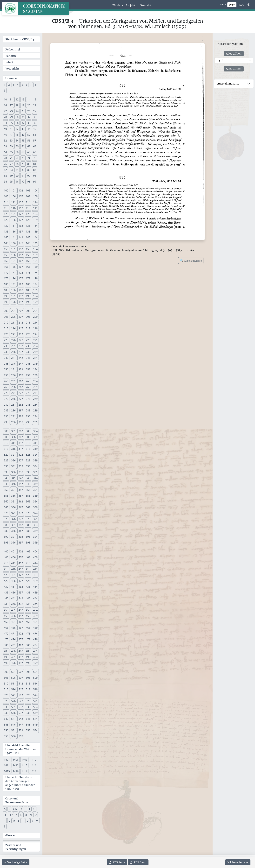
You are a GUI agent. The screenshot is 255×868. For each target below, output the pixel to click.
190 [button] (6, 296)
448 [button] (28, 604)
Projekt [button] (131, 5)
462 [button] (21, 622)
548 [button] (28, 725)
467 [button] (21, 628)
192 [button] (21, 296)
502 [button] (21, 672)
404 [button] (35, 551)
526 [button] (13, 701)
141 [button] (13, 237)
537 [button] (21, 713)
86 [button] (29, 170)
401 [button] (13, 551)
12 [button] (17, 99)
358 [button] (28, 496)
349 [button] (35, 484)
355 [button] (6, 496)
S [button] (19, 821)
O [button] (36, 815)
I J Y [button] (11, 815)
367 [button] (21, 507)
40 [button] (5, 129)
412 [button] (21, 563)
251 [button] (13, 369)
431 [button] (13, 587)
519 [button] (35, 689)
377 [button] (21, 519)
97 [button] (23, 182)
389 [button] (35, 531)
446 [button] (13, 604)
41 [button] (11, 129)
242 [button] (21, 358)
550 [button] (6, 730)
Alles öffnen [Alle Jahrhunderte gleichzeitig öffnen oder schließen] (234, 54)
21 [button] (35, 105)
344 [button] (35, 478)
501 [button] (13, 672)
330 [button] (6, 466)
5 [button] (22, 85)
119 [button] (35, 208)
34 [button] (5, 123)
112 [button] (21, 202)
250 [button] (6, 369)
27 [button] (35, 111)
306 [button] (13, 437)
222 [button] (21, 334)
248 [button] (28, 364)
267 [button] (21, 387)
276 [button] (13, 399)
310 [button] (6, 443)
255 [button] (6, 375)
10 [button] (5, 99)
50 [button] (29, 135)
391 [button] (13, 537)
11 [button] (11, 99)
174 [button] (35, 273)
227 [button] (21, 340)
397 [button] (21, 543)
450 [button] (6, 610)
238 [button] (28, 352)
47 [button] (11, 135)
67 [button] (23, 152)
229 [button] (35, 340)
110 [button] (6, 202)
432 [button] (21, 587)
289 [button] (35, 410)
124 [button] (35, 214)
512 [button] (21, 684)
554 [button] (35, 730)
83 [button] (11, 170)
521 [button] (13, 695)
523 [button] (28, 695)
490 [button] (6, 657)
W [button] (37, 821)
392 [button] (21, 537)
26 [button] (29, 111)
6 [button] (27, 85)
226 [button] (13, 340)
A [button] (5, 809)
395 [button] (6, 543)
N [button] (31, 815)
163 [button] (28, 261)
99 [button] (35, 182)
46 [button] (5, 135)
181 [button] (13, 284)
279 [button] (35, 399)
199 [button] (35, 302)
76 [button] (5, 164)
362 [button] (21, 501)
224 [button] (35, 334)
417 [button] (21, 569)
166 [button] (13, 267)
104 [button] (35, 191)
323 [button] (28, 455)
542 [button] (21, 719)
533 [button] (28, 707)
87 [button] (35, 170)
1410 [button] (33, 760)
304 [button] (35, 431)
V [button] (32, 821)
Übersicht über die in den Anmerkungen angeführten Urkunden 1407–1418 (20, 783)
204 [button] (35, 311)
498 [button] (28, 663)
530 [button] (6, 707)
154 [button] (35, 249)
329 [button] (35, 460)
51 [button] (35, 135)
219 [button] (35, 328)
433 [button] (28, 587)
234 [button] (35, 346)
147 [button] (21, 243)
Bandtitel (11, 56)
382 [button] (21, 525)
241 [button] (13, 358)
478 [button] (28, 639)
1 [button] (5, 85)
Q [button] (9, 821)
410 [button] (6, 563)
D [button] (21, 809)
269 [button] (35, 387)
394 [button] (35, 537)
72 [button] (17, 158)
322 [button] (21, 455)
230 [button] (6, 346)
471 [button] (13, 634)
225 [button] (6, 340)
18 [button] (17, 105)
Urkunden (12, 78)
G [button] (34, 809)
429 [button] (35, 581)
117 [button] (21, 208)
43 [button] (23, 129)
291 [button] (13, 416)
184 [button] (35, 284)
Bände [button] (117, 5)
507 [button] (21, 678)
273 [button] (28, 393)
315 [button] (6, 449)
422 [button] (21, 575)
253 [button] (28, 369)
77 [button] (11, 164)
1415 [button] (7, 771)
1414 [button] (33, 765)
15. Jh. (221, 60)
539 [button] (35, 713)
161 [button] (13, 261)
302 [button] (21, 431)
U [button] (28, 821)
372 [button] (21, 513)
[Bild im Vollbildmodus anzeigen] (205, 38)
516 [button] (13, 689)
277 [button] (21, 399)
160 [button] (6, 261)
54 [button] (17, 141)
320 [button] (6, 455)
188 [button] (28, 290)
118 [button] (28, 208)
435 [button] (6, 593)
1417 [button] (24, 771)
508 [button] (28, 678)
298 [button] (28, 422)
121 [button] (13, 214)
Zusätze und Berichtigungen (16, 847)
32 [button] (29, 117)
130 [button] (6, 226)
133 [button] (28, 226)
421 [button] (13, 575)
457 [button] (21, 616)
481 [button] (13, 645)
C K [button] (15, 809)
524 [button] (35, 695)
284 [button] (35, 405)
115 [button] (6, 208)
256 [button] (13, 375)
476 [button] (13, 639)
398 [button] (28, 543)
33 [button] (35, 117)
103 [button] (28, 191)
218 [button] (28, 328)
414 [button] (35, 563)
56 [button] (29, 141)
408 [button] (28, 557)
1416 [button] (16, 771)
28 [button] (5, 117)
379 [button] (35, 519)
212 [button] (21, 323)
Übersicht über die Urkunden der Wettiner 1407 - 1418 (21, 749)
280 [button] (6, 405)
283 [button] (28, 405)
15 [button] (35, 99)
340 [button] (6, 478)
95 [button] (11, 182)
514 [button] (35, 684)
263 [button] (28, 381)
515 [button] (6, 689)
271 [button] (13, 393)
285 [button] (6, 410)
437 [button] (21, 593)
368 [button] (28, 507)
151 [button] (13, 249)
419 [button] (35, 569)
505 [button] (6, 678)
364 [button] (35, 501)
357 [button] (21, 496)
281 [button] (13, 405)
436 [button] (13, 593)
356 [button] (13, 496)
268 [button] (28, 387)
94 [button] (5, 182)
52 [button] (5, 141)
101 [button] (13, 191)
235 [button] (6, 352)
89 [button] (11, 176)
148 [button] (28, 243)
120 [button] (6, 214)
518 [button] (28, 689)
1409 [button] (24, 760)
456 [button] (13, 616)
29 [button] (11, 117)
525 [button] (6, 701)
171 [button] (13, 273)
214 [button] (35, 323)
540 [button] (6, 719)
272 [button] (21, 393)
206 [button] (13, 317)
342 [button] (21, 478)
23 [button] (11, 111)
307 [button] (21, 437)
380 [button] (6, 525)
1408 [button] (16, 760)
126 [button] (13, 220)
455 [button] (6, 616)
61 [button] (23, 146)
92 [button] (29, 176)
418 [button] (28, 569)
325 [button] (6, 460)
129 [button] (35, 220)
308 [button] (28, 437)
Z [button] (5, 826)
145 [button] (6, 243)
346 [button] (13, 484)
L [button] (21, 815)
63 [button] (35, 146)
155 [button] (6, 255)
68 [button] (29, 152)
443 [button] (28, 598)
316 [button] (13, 449)
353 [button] (28, 490)
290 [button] (6, 416)
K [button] (17, 815)
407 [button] (21, 557)
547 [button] (21, 725)
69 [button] (35, 152)
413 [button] (28, 563)
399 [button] (35, 543)
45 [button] (35, 129)
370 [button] (6, 513)
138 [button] (28, 232)
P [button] (5, 821)
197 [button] (21, 302)
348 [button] (28, 484)
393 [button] (28, 537)
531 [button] (13, 707)
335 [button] (6, 472)
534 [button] (35, 707)
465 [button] (6, 628)
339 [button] (35, 472)
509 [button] (35, 678)
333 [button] (28, 466)
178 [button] (28, 278)
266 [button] (13, 387)
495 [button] (6, 663)
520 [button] (6, 695)
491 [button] (13, 657)
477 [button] (21, 639)
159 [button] (35, 255)
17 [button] (11, 105)
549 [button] (35, 725)
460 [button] (6, 622)
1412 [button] (16, 765)
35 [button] (11, 123)
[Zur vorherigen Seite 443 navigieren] (16, 862)
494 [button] (35, 657)
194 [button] (35, 296)
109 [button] (35, 196)
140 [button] (6, 237)
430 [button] (6, 587)
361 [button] (13, 501)
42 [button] (17, 129)
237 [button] (21, 352)
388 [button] (28, 531)
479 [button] (35, 639)
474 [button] (35, 634)
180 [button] (6, 284)
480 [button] (6, 645)
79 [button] (23, 164)
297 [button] (21, 422)
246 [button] (13, 364)
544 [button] (35, 719)
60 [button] (17, 146)
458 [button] (28, 616)
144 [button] (35, 237)
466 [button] (13, 628)
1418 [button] (33, 771)
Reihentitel (13, 49)
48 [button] (17, 135)
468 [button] (28, 628)
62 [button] (29, 146)
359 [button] (35, 496)
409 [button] (35, 557)
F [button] (30, 809)
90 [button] (17, 176)
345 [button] (6, 484)
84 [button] (17, 170)
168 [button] (28, 267)
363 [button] (28, 501)
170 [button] (6, 273)
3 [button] (13, 85)
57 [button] (35, 141)
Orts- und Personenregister (17, 800)
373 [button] (28, 513)
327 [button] (21, 460)
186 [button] (13, 290)
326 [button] (13, 460)
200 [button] (6, 311)
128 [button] (28, 220)
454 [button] (35, 610)
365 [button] (6, 507)
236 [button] (13, 352)
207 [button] (21, 317)
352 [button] (21, 490)
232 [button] (21, 346)
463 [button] (28, 622)
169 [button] (35, 267)
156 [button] (13, 255)
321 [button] (13, 455)
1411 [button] (7, 765)
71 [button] (11, 158)
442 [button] (21, 598)
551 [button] (13, 730)
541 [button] (13, 719)
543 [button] (28, 719)
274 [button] (35, 393)
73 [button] (23, 158)
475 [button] (6, 639)
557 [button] (21, 736)
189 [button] (35, 290)
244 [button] (35, 358)
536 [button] (13, 713)
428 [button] (28, 581)
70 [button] (5, 158)
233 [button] (28, 346)
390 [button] (6, 537)
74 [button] (29, 158)
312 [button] (21, 443)
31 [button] (23, 117)
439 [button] (35, 593)
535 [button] (6, 713)
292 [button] (21, 416)
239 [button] (35, 352)
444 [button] (35, 598)
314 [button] (35, 443)
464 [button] (35, 622)
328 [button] (28, 460)
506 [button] (13, 678)
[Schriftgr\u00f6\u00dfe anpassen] (241, 5)
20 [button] (29, 105)
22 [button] (5, 111)
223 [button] (28, 334)
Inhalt (9, 62)
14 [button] (29, 99)
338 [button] (28, 472)
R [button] (14, 821)
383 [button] (28, 525)
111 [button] (13, 202)
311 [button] (13, 443)
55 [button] (23, 141)
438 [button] (28, 593)
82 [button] (5, 170)
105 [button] (6, 196)
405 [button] (6, 557)
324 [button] (35, 455)
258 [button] (28, 375)
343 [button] (28, 478)
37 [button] (23, 123)
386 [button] (13, 531)
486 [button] (13, 651)
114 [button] (35, 202)
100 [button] (6, 191)
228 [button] (28, 340)
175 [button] (6, 278)
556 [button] (13, 736)
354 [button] (35, 490)
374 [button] (35, 513)
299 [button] (35, 422)
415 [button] (6, 569)
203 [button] (28, 311)
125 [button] (6, 220)
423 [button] (28, 575)
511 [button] (13, 684)
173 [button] (28, 273)
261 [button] (13, 381)
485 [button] (6, 651)
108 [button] (28, 196)
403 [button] (28, 551)
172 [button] (21, 273)
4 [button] (18, 85)
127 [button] (21, 220)
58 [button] (5, 146)
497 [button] (21, 663)
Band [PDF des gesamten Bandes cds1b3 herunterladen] (138, 862)
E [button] (25, 809)
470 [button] (6, 634)
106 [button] (13, 196)
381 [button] (13, 525)
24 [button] (17, 111)
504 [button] (35, 672)
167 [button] (21, 267)
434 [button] (35, 587)
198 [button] (28, 302)
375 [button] (6, 519)
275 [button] (6, 399)
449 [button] (35, 604)
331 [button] (13, 466)
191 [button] (13, 296)
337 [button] (21, 472)
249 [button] (35, 364)
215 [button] (6, 328)
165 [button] (6, 267)
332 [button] (21, 466)
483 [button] (28, 645)
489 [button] (35, 651)
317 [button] (21, 449)
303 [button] (28, 431)
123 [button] (28, 214)
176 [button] (13, 278)
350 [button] (6, 490)
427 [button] (21, 581)
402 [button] (21, 551)
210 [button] (6, 323)
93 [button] (35, 176)
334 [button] (35, 466)
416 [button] (13, 569)
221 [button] (13, 334)
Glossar (10, 835)
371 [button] (13, 513)
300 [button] (6, 431)
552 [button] (21, 730)
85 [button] (23, 170)
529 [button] (35, 701)
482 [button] (21, 645)
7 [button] (31, 85)
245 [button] (6, 364)
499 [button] (35, 663)
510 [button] (6, 684)
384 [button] (35, 525)
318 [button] (28, 449)
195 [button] (6, 302)
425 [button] (6, 581)
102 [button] (21, 191)
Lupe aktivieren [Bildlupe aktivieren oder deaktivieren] (191, 260)
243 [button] (28, 358)
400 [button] (6, 551)
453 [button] (28, 610)
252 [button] (21, 369)
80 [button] (29, 164)
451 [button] (13, 610)
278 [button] (28, 399)
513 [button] (28, 684)
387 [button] (21, 531)
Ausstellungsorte (228, 84)
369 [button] (35, 507)
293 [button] (28, 416)
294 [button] (35, 416)
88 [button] (5, 176)
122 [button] (21, 214)
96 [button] (17, 182)
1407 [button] (7, 760)
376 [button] (13, 519)
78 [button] (17, 164)
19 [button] (23, 105)
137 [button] (21, 232)
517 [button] (21, 689)
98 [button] (29, 182)
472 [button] (21, 634)
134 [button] (35, 226)
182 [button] (21, 284)
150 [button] (6, 249)
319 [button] (35, 449)
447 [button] (21, 604)
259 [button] (35, 375)
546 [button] (13, 725)
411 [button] (13, 563)
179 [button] (35, 278)
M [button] (26, 815)
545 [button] (6, 725)
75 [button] (35, 158)
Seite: (223, 5)
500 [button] (6, 672)
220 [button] (6, 334)
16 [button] (5, 105)
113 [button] (28, 202)
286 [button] (13, 410)
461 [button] (13, 622)
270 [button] (6, 393)
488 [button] (28, 651)
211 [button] (13, 323)
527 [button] (21, 701)
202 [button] (21, 311)
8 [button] (35, 85)
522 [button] (21, 695)
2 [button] (9, 85)
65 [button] (11, 152)
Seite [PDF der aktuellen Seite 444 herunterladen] (117, 862)
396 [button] (13, 543)
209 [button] (35, 317)
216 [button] (13, 328)
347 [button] (21, 484)
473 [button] (28, 634)
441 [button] (13, 598)
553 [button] (28, 730)
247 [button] (21, 364)
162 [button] (21, 261)
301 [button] (13, 431)
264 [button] (35, 381)
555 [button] (6, 736)
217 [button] (21, 328)
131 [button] (13, 226)
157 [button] (21, 255)
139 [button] (35, 232)
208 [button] (28, 317)
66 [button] (17, 152)
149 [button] (35, 243)
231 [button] (13, 346)
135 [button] (6, 232)
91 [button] (23, 176)
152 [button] (21, 249)
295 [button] (6, 422)
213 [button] (28, 323)
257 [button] (21, 375)
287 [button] (21, 410)
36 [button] (17, 123)
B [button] (9, 809)
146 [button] (13, 243)
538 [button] (28, 713)
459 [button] (35, 616)
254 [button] (35, 369)
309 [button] (35, 437)
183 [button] (28, 284)
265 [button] (6, 387)
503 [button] (28, 672)
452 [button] (21, 610)
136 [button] (13, 232)
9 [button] (5, 91)
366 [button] (13, 507)
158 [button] (28, 255)
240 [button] (6, 358)
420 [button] (6, 575)
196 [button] (13, 302)
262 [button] (21, 381)
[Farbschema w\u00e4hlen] (249, 5)
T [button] (23, 821)
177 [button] (21, 278)
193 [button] (28, 296)
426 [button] (13, 581)
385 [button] (6, 531)
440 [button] (6, 598)
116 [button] (13, 208)
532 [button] (21, 707)
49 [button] (23, 135)
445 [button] (6, 604)
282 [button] (21, 405)
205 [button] (6, 317)
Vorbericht (12, 69)
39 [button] (35, 123)
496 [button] (13, 663)
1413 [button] (24, 765)
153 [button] (28, 249)
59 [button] (11, 146)
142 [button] (21, 237)
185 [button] (6, 290)
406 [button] (13, 557)
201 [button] (13, 311)
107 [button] (21, 196)
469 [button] (35, 628)
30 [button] (17, 117)
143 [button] (28, 237)
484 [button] (35, 645)
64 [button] (5, 152)
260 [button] (6, 381)
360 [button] (6, 501)
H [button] (5, 815)
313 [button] (28, 443)
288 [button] (28, 410)
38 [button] (29, 123)
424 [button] (35, 575)
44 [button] (29, 129)
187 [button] (21, 290)
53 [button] (11, 141)
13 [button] (23, 99)
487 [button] (21, 651)
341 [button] (13, 478)
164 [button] (35, 261)
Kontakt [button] (146, 5)
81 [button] (35, 164)
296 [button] (13, 422)
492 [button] (21, 657)
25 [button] (23, 111)
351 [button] (13, 490)
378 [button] (28, 519)
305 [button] (6, 437)
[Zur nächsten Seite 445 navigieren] (238, 862)
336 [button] (13, 472)
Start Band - (20, 39)
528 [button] (28, 701)
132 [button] (21, 226)
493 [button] (28, 657)
